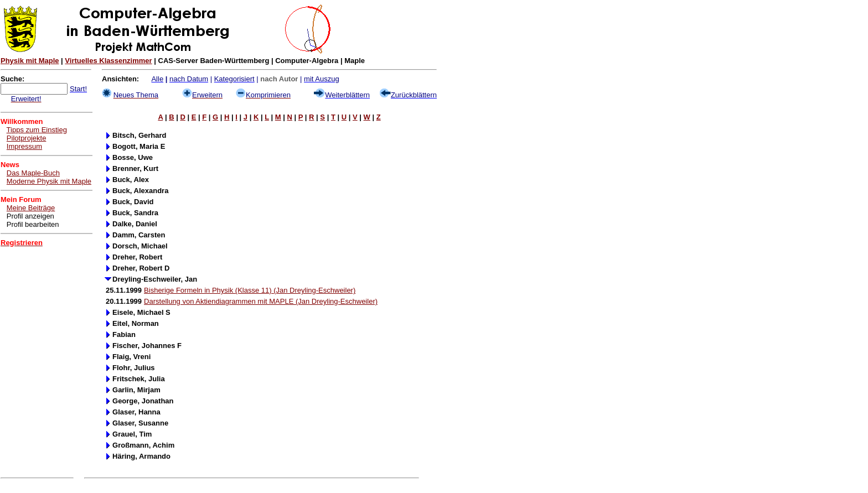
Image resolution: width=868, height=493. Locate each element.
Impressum (24, 146)
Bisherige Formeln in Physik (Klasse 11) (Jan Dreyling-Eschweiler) (250, 290)
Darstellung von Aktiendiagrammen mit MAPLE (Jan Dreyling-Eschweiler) (261, 301)
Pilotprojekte (27, 138)
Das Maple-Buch (33, 173)
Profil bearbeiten (33, 224)
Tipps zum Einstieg (37, 130)
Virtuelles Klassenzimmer (108, 61)
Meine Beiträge (31, 208)
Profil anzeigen (30, 216)
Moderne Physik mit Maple (49, 181)
